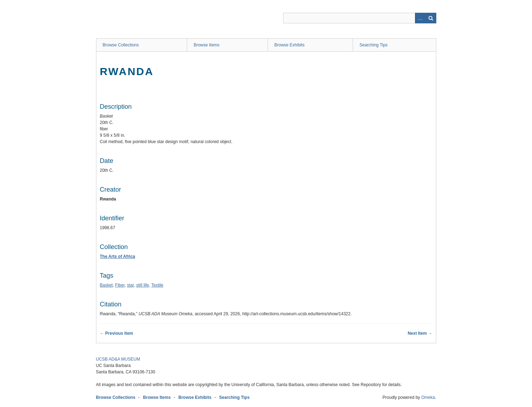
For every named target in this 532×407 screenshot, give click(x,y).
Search (431, 18)
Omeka (428, 397)
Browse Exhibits (289, 45)
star (130, 285)
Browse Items (206, 45)
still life (142, 285)
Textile (157, 285)
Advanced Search (420, 18)
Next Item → (420, 333)
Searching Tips (373, 45)
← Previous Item (117, 333)
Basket (107, 285)
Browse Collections (121, 45)
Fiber (120, 285)
